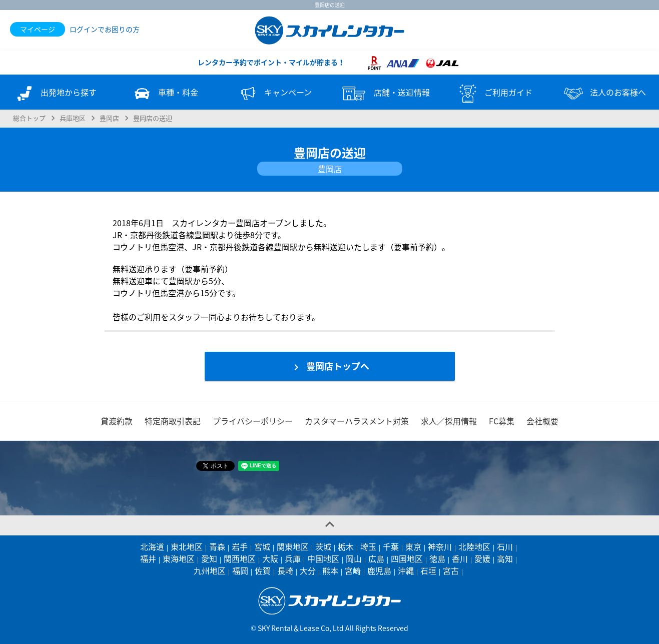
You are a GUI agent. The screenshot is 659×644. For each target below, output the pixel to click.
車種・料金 (165, 94)
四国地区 (407, 558)
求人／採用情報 (449, 421)
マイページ (38, 29)
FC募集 (502, 421)
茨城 (323, 546)
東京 (413, 546)
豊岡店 (109, 118)
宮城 (262, 546)
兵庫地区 (73, 118)
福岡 (240, 570)
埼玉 (368, 546)
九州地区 (210, 570)
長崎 (285, 570)
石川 (505, 546)
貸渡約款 (117, 421)
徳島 (437, 558)
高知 (505, 558)
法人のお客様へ (604, 94)
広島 (376, 558)
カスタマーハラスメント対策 (357, 421)
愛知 (209, 558)
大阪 (270, 558)
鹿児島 (379, 570)
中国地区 (323, 558)
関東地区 (293, 546)
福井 (148, 558)
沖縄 (406, 570)
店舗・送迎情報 (384, 94)
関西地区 (240, 558)
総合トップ (29, 118)
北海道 (152, 546)
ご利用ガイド (494, 94)
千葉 (391, 546)
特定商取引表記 (173, 421)
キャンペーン (274, 94)
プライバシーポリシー (253, 421)
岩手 (240, 546)
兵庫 (293, 558)
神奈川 (440, 546)
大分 (308, 570)
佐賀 (263, 570)
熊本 (330, 570)
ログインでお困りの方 (105, 29)
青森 (217, 546)
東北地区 (187, 546)
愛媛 (482, 558)
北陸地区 (474, 546)
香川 (460, 558)
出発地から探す (55, 94)
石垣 (428, 570)
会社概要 (542, 421)
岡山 (354, 558)
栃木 (346, 546)
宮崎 (353, 570)
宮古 (451, 570)
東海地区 (179, 558)
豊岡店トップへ (330, 366)
